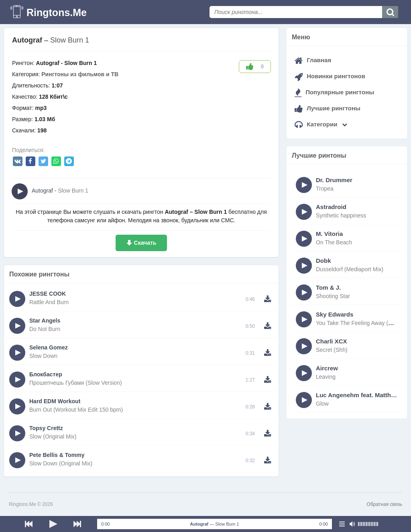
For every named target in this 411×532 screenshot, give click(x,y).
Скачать (145, 243)
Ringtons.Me (57, 12)
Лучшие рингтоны (328, 108)
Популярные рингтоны (334, 92)
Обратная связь (385, 504)
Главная (313, 60)
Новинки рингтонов (330, 76)
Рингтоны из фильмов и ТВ (80, 74)
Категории (321, 124)
